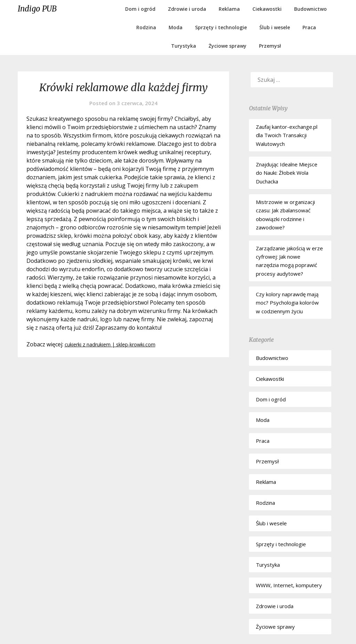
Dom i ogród (140, 9)
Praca (309, 27)
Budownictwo (310, 9)
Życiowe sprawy (228, 46)
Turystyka (184, 46)
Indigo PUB (37, 9)
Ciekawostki (267, 9)
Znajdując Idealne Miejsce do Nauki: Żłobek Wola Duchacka (287, 173)
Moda (176, 27)
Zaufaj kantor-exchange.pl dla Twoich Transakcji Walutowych (287, 135)
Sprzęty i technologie (221, 27)
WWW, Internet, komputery (289, 585)
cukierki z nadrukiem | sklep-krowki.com (118, 344)
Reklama (229, 9)
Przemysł (270, 46)
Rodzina (146, 27)
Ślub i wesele (275, 27)
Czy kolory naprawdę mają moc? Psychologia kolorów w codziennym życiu (287, 303)
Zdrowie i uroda (187, 9)
